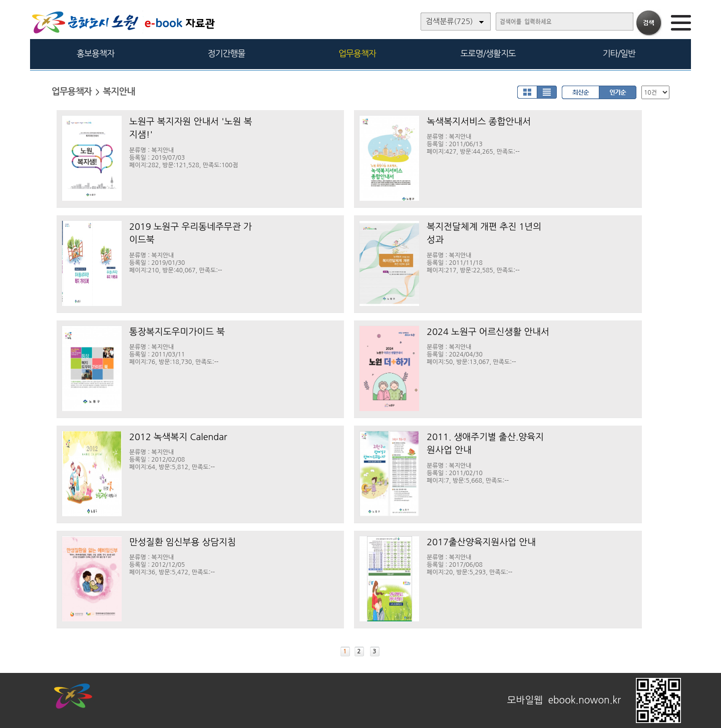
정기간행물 (227, 53)
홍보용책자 (95, 53)
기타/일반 (619, 53)
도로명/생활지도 (488, 53)
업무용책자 (357, 53)
